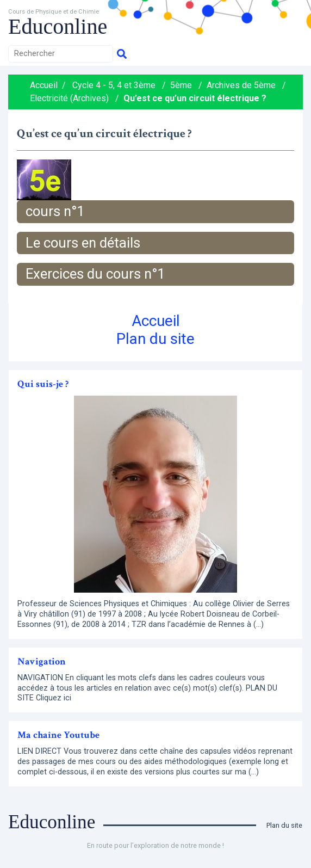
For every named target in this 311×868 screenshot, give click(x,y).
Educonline (58, 26)
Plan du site (155, 339)
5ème (181, 85)
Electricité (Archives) (69, 98)
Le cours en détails (83, 243)
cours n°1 (55, 211)
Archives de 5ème (241, 85)
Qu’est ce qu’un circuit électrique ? (195, 98)
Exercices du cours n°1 (95, 274)
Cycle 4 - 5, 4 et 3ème (114, 85)
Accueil (44, 85)
